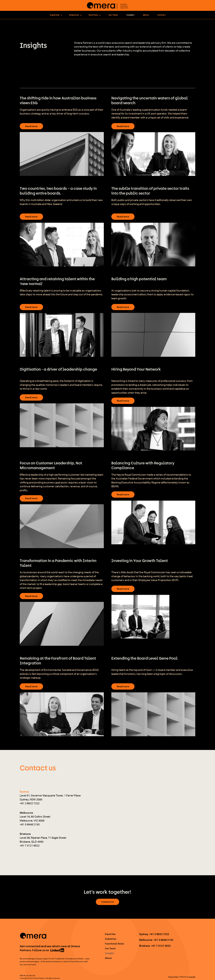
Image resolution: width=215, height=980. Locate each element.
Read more (31, 126)
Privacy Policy (174, 977)
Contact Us (107, 902)
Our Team (113, 15)
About (146, 15)
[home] (107, 5)
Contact (162, 15)
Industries (111, 939)
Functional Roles (114, 944)
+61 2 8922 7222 (159, 934)
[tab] (50, 798)
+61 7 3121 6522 (161, 946)
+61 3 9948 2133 (163, 940)
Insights (130, 15)
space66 (192, 977)
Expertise (110, 934)
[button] (56, 15)
